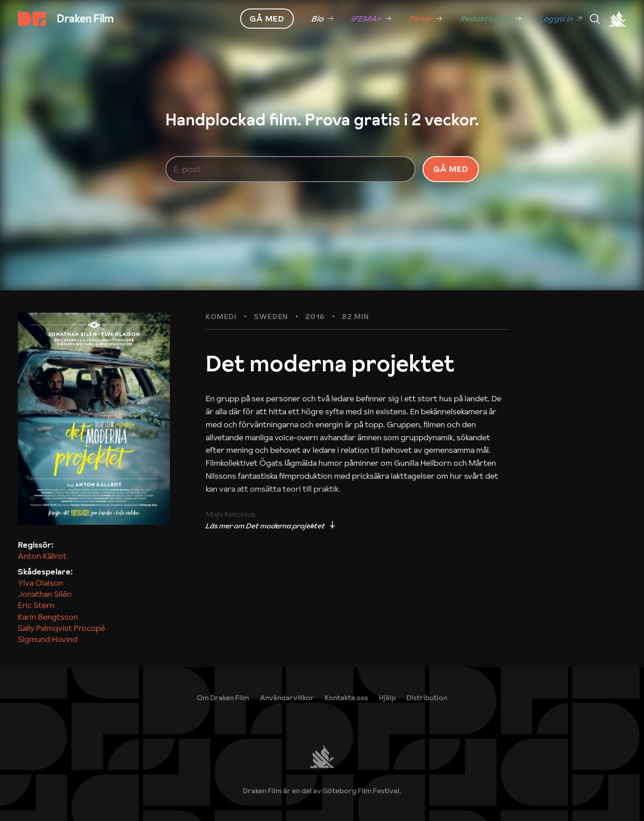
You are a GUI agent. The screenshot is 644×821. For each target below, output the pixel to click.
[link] (323, 19)
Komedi (221, 317)
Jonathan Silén (45, 594)
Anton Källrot (42, 556)
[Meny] (595, 19)
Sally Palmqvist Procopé (61, 628)
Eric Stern (36, 605)
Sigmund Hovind (48, 639)
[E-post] (291, 169)
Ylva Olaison (40, 583)
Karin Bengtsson (48, 617)
